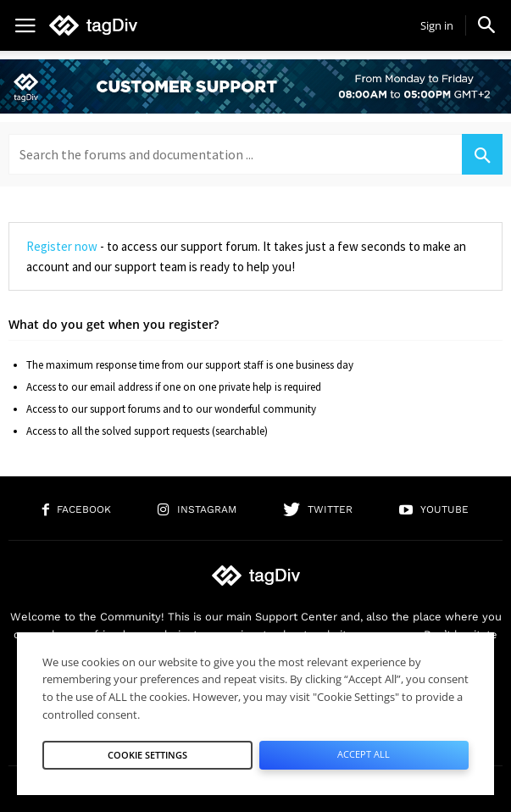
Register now (62, 246)
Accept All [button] (364, 754)
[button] (486, 25)
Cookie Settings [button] (147, 755)
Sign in (437, 25)
